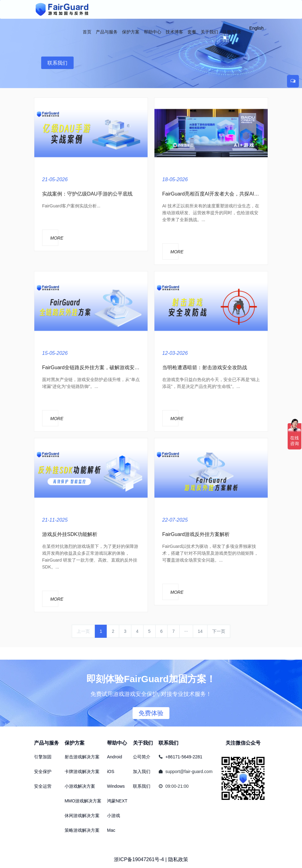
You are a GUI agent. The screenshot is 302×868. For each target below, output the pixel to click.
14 (200, 631)
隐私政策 (178, 859)
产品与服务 (46, 743)
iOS (111, 771)
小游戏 (114, 816)
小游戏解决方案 (80, 786)
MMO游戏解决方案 (83, 801)
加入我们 (142, 771)
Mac (111, 830)
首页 (87, 32)
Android (114, 757)
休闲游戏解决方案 (82, 816)
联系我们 (57, 63)
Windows (116, 786)
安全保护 (43, 771)
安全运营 (43, 786)
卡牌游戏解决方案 (82, 771)
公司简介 (142, 757)
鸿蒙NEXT (117, 801)
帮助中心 (117, 743)
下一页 (219, 631)
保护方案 (75, 743)
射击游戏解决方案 (82, 757)
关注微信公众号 (243, 743)
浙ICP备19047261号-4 (139, 859)
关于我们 (143, 743)
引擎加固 (43, 757)
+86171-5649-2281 (184, 757)
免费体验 (151, 713)
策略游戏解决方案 (82, 830)
